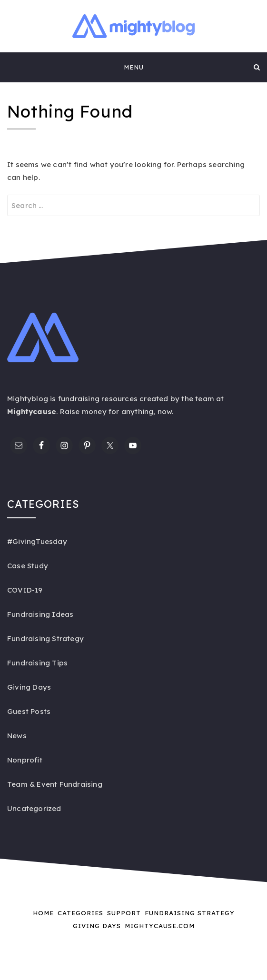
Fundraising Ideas (40, 614)
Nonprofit (25, 760)
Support (124, 913)
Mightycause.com (160, 926)
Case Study (28, 566)
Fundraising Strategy (45, 638)
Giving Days (29, 687)
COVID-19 (25, 590)
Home (43, 913)
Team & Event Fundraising (55, 784)
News (17, 736)
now (165, 411)
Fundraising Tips (37, 663)
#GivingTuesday (37, 541)
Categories (80, 913)
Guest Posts (29, 711)
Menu (134, 67)
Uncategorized (34, 808)
